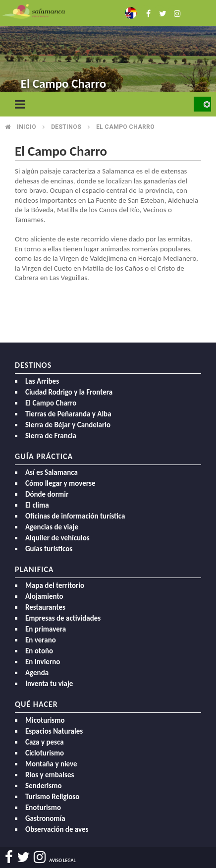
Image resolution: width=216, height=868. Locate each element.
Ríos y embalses (50, 775)
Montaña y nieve (51, 764)
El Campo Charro (51, 403)
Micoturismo (45, 720)
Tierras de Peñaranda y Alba (68, 414)
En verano (41, 640)
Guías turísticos (49, 549)
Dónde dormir (47, 494)
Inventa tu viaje (49, 684)
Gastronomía (45, 818)
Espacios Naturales (54, 731)
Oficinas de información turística (75, 516)
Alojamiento (44, 596)
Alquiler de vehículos (57, 538)
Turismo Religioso (52, 797)
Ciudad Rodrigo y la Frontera (69, 392)
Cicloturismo (45, 753)
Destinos (66, 127)
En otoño (39, 651)
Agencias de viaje (52, 527)
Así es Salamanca (52, 472)
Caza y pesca (45, 742)
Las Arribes (42, 381)
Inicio (27, 127)
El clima (37, 505)
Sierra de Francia (51, 436)
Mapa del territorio (55, 585)
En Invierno (43, 662)
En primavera (46, 629)
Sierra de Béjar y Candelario (68, 425)
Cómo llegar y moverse (60, 483)
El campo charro (125, 127)
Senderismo (44, 786)
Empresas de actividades (63, 618)
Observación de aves (57, 829)
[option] (108, 50)
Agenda (37, 673)
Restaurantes (45, 607)
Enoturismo (43, 808)
